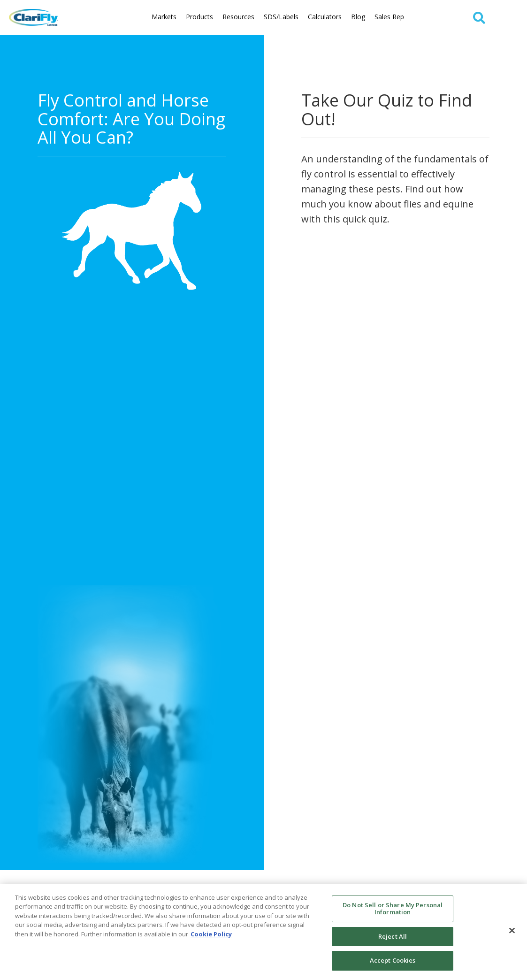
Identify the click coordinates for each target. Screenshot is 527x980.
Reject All (393, 936)
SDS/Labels (281, 17)
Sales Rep (389, 17)
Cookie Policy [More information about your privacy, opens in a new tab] (211, 934)
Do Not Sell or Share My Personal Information (393, 909)
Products (199, 17)
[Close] (512, 931)
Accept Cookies (393, 960)
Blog (358, 17)
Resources (238, 17)
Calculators (325, 17)
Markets (164, 17)
